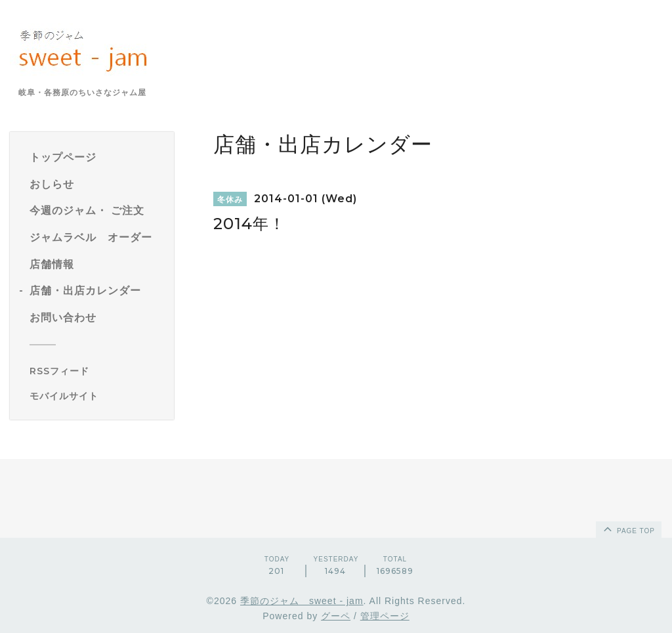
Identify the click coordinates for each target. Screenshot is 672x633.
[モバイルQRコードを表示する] (97, 396)
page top (628, 529)
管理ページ (385, 616)
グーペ (336, 616)
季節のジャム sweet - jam (302, 601)
